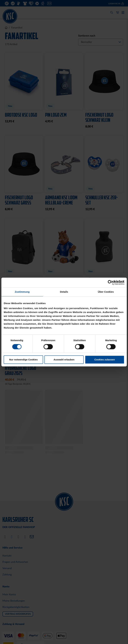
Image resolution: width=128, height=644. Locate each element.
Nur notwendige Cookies (23, 360)
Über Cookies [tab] (106, 292)
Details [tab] (64, 292)
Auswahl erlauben (64, 360)
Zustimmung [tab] (22, 292)
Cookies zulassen (105, 360)
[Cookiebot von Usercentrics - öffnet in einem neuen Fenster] (110, 282)
